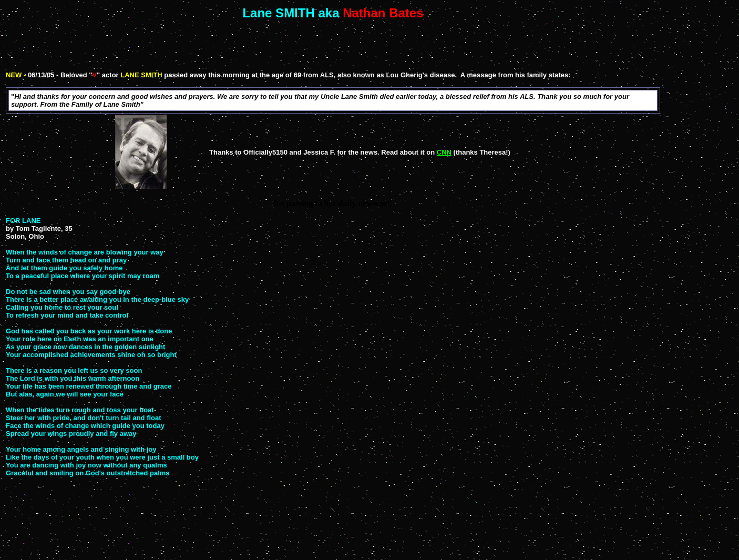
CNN (444, 152)
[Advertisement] (335, 45)
